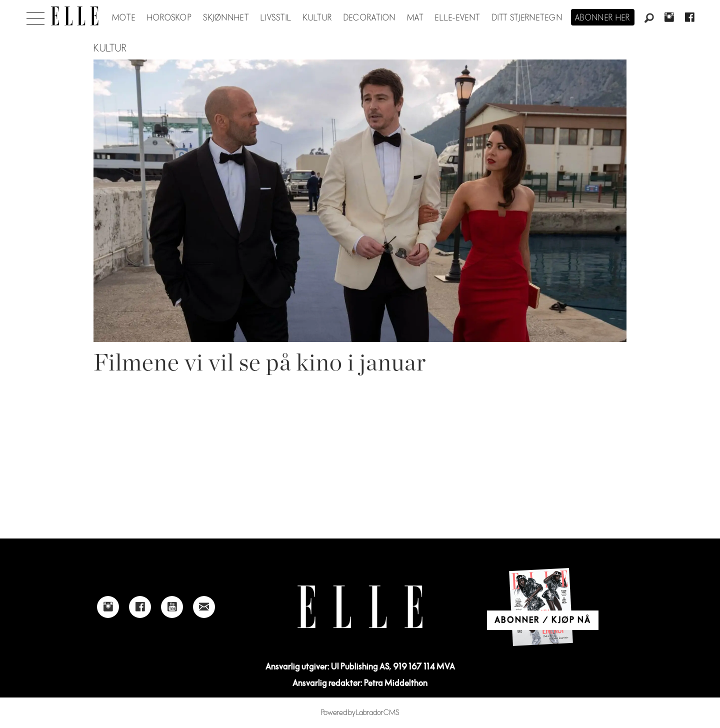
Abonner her (603, 18)
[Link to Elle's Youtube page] (172, 607)
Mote (124, 18)
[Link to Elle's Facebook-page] (140, 607)
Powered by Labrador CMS (360, 713)
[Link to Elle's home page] (360, 607)
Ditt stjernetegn (527, 18)
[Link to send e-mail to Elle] (204, 607)
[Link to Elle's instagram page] (108, 607)
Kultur (318, 18)
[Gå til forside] (75, 16)
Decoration (370, 18)
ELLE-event (458, 18)
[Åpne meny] (35, 15)
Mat (415, 18)
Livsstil (276, 18)
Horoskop (169, 18)
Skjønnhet (226, 18)
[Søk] (649, 18)
